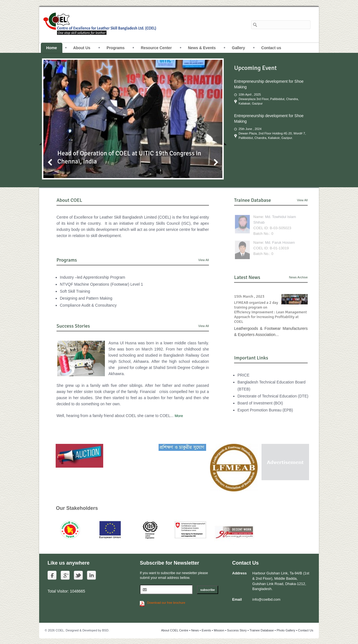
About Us (82, 48)
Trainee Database (262, 630)
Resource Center (156, 48)
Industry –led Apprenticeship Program (92, 277)
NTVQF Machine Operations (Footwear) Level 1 (101, 284)
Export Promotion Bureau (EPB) (265, 410)
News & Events (202, 48)
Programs (116, 48)
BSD (105, 630)
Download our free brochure (166, 603)
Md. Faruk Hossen (280, 242)
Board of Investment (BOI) (260, 403)
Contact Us (306, 630)
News (195, 630)
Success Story (237, 630)
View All (204, 260)
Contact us (271, 48)
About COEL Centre (175, 630)
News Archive (298, 277)
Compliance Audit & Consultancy (88, 305)
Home (52, 48)
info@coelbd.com (266, 599)
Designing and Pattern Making (86, 298)
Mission (219, 630)
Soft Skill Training (75, 291)
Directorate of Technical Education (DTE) (273, 396)
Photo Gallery (286, 630)
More (179, 416)
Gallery (238, 48)
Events (206, 630)
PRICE (243, 375)
